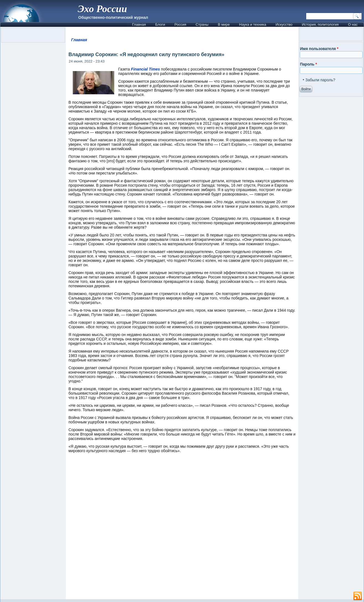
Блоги (160, 24)
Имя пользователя (319, 49)
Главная (139, 24)
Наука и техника (253, 24)
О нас (353, 24)
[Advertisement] (182, 529)
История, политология (320, 24)
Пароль (308, 64)
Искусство (284, 24)
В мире (224, 24)
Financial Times (145, 69)
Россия (180, 24)
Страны (202, 24)
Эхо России (102, 9)
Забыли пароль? (320, 80)
